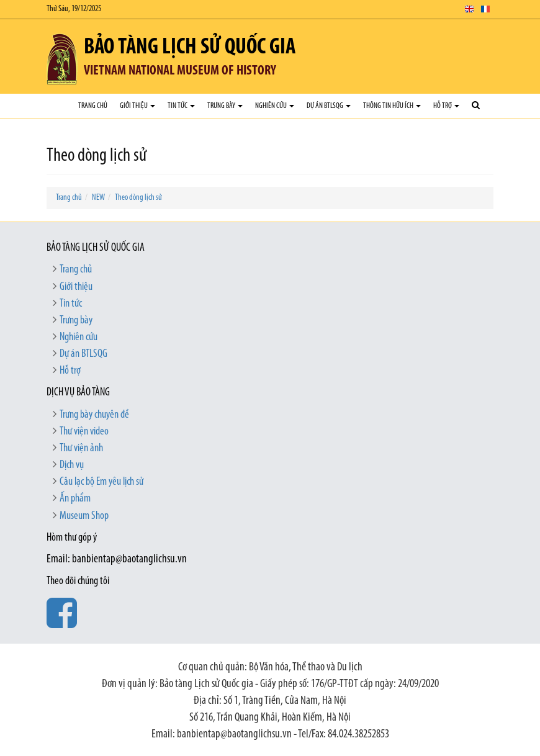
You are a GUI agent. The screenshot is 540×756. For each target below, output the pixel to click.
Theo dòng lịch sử (138, 198)
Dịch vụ (72, 465)
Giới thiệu (137, 106)
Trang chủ (93, 106)
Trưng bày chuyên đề (94, 415)
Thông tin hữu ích (392, 106)
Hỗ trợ (446, 106)
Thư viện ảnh (81, 448)
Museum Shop (84, 516)
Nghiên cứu (275, 106)
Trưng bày (225, 106)
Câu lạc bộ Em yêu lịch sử (101, 482)
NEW (98, 198)
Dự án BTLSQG (329, 106)
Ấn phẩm (75, 499)
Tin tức (181, 106)
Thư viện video (84, 432)
